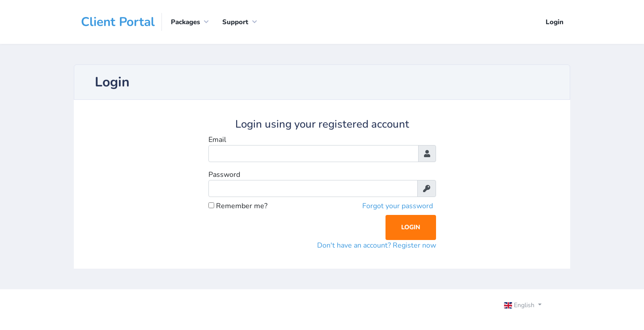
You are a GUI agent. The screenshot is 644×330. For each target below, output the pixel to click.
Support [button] (235, 22)
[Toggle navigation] (531, 306)
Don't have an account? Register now (377, 245)
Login (555, 22)
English (520, 305)
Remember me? (238, 206)
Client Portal (118, 22)
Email (217, 140)
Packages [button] (185, 22)
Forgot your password (398, 206)
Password (224, 175)
